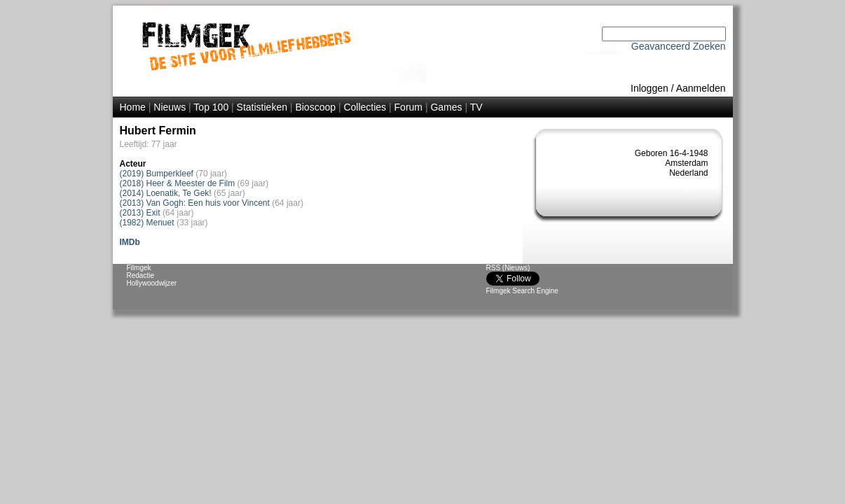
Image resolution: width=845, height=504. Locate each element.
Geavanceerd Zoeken (679, 46)
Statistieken (262, 107)
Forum (408, 107)
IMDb (130, 242)
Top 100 (211, 107)
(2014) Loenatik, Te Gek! (166, 193)
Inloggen (650, 88)
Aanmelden (701, 88)
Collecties (365, 107)
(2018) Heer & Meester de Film (178, 183)
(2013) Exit (140, 213)
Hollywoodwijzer (152, 283)
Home (133, 107)
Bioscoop (315, 107)
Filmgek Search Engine (522, 291)
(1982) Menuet (147, 223)
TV (476, 107)
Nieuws (170, 107)
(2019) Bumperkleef (157, 174)
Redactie (140, 275)
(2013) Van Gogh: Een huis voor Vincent (195, 203)
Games (446, 107)
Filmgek (139, 268)
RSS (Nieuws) (508, 268)
